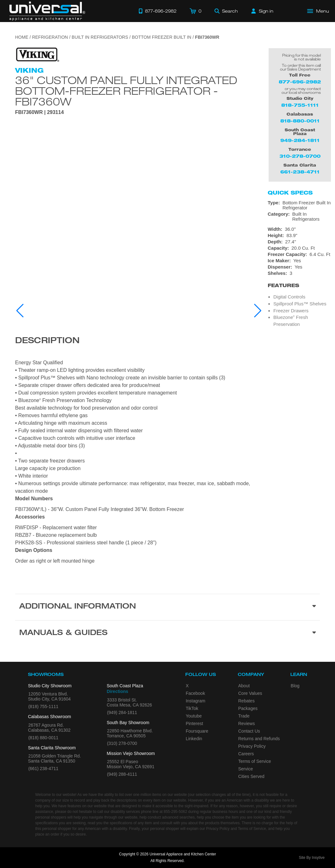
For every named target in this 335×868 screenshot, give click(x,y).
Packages (248, 708)
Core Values (250, 693)
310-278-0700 (300, 156)
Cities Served (251, 776)
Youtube (194, 716)
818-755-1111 (300, 105)
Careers (246, 754)
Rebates (246, 701)
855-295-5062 (175, 812)
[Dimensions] (300, 239)
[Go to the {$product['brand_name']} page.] (37, 54)
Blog (295, 686)
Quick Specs (290, 193)
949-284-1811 (300, 140)
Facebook (195, 693)
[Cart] (195, 11)
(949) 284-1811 (122, 712)
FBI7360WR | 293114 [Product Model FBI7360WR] (39, 112)
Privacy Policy (252, 746)
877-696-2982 (300, 82)
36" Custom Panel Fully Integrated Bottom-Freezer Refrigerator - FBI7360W (126, 91)
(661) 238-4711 (43, 769)
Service (246, 769)
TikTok (192, 708)
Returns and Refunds (259, 739)
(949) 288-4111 (122, 774)
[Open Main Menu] (318, 11)
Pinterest (194, 723)
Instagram (195, 701)
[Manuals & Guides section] (167, 633)
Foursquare (197, 731)
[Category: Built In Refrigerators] (300, 217)
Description (47, 341)
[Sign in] (262, 11)
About (244, 686)
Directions (117, 691)
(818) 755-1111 (43, 706)
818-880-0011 (300, 121)
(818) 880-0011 (43, 738)
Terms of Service (254, 761)
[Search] (226, 11)
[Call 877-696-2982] (158, 11)
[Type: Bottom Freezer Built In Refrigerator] (300, 205)
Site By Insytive (312, 858)
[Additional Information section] (167, 607)
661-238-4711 (300, 172)
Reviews (246, 723)
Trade (244, 716)
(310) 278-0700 (122, 743)
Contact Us (249, 731)
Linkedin (194, 739)
